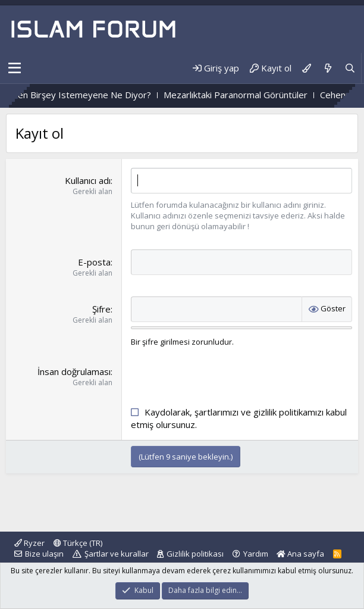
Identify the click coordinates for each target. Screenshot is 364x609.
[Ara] (350, 68)
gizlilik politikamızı (288, 412)
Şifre (101, 309)
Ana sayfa (300, 554)
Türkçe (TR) (78, 543)
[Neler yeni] (327, 68)
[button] (15, 68)
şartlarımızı (216, 412)
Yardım (256, 554)
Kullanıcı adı (88, 180)
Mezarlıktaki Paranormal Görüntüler (254, 95)
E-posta (94, 262)
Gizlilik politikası (195, 554)
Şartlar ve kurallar (117, 554)
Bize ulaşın (44, 554)
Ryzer (29, 543)
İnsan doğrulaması (74, 371)
